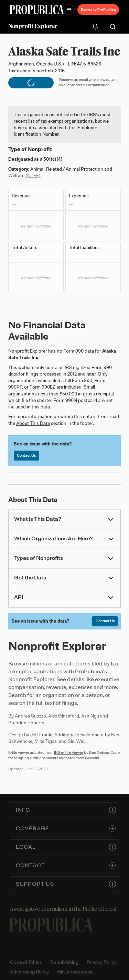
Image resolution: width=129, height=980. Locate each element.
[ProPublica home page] (51, 925)
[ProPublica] (37, 10)
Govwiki (92, 758)
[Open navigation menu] (69, 10)
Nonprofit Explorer (33, 26)
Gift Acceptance (75, 972)
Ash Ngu (90, 716)
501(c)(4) (53, 159)
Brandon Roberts (26, 723)
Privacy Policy (102, 962)
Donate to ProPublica (98, 9)
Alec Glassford (64, 716)
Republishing (64, 962)
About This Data (33, 423)
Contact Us (26, 455)
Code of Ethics (26, 962)
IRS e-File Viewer (69, 752)
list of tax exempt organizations (61, 121)
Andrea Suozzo (30, 716)
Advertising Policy (29, 972)
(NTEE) (33, 176)
